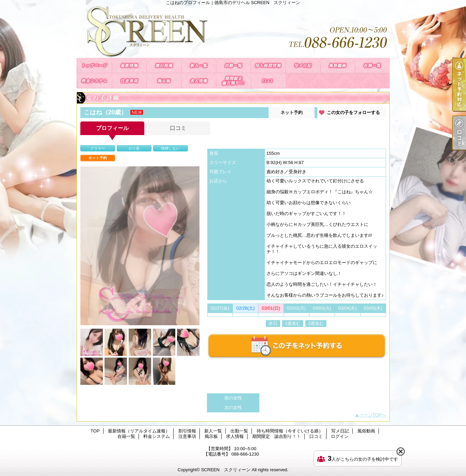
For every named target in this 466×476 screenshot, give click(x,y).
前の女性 (233, 398)
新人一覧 (198, 65)
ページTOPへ (373, 415)
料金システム (94, 81)
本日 (273, 323)
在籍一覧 (372, 65)
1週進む (293, 323)
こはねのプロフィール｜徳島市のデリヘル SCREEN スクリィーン (233, 31)
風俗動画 (337, 65)
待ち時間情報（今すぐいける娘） (268, 65)
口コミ (268, 81)
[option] (140, 246)
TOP (94, 65)
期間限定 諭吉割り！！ (233, 81)
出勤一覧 (233, 65)
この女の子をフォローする (353, 112)
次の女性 (233, 407)
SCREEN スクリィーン (226, 470)
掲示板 (164, 81)
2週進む (316, 323)
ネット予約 (292, 112)
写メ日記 (303, 65)
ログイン (340, 436)
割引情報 (164, 65)
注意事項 (129, 81)
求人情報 (198, 81)
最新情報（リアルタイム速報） (129, 65)
